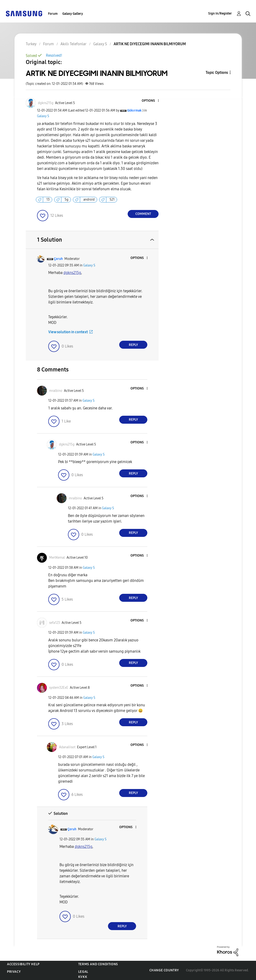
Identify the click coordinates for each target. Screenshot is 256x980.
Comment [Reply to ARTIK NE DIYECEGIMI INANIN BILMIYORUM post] (143, 214)
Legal (83, 972)
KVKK (83, 977)
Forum (53, 14)
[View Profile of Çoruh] (58, 259)
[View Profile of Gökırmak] (134, 110)
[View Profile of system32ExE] (59, 688)
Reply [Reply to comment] (133, 345)
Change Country (164, 970)
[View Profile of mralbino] (56, 391)
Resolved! (54, 55)
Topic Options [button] (217, 73)
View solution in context (68, 332)
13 (48, 200)
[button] (151, 101)
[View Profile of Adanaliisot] (67, 747)
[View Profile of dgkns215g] (46, 103)
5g (67, 200)
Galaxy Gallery (73, 14)
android (89, 200)
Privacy (14, 972)
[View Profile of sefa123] (55, 623)
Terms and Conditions (98, 964)
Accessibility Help (23, 964)
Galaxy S (43, 116)
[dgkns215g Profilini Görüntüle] (72, 273)
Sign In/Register (220, 13)
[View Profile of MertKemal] (57, 558)
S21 (112, 200)
